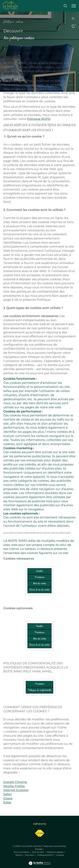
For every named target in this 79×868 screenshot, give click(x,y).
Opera (8, 798)
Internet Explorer (16, 790)
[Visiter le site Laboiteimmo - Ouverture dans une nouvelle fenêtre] (39, 861)
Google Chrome (15, 782)
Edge (7, 802)
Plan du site (38, 852)
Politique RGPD (39, 119)
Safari (8, 794)
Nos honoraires (22, 852)
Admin (19, 855)
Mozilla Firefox (14, 786)
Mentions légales (55, 852)
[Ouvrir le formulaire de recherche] (65, 6)
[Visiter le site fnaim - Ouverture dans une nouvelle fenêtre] (39, 833)
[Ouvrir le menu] (74, 6)
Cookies (60, 855)
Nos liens (30, 855)
